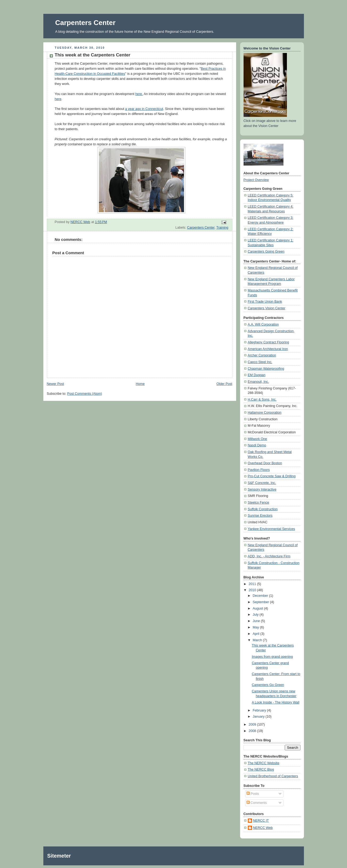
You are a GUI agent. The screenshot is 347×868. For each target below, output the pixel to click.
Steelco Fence (259, 503)
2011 (253, 584)
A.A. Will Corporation (263, 324)
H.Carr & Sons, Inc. (262, 400)
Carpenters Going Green (266, 252)
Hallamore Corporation (265, 413)
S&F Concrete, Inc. (262, 483)
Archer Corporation (262, 355)
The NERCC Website (264, 763)
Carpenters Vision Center (267, 308)
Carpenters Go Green (268, 685)
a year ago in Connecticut (144, 109)
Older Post (224, 384)
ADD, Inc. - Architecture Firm (269, 556)
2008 (253, 731)
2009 (253, 725)
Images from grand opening (272, 657)
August (258, 608)
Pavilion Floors (259, 470)
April (256, 634)
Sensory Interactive (262, 489)
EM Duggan (257, 375)
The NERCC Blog (261, 770)
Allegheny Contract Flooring (269, 342)
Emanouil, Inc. (258, 382)
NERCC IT (261, 821)
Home (140, 384)
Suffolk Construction (263, 509)
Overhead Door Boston (265, 463)
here (58, 99)
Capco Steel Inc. (260, 362)
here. (139, 94)
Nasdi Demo (257, 445)
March (258, 640)
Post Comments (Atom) (85, 394)
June (257, 621)
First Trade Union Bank (265, 302)
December (261, 596)
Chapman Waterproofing (266, 369)
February (260, 710)
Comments (257, 803)
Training (222, 228)
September (261, 602)
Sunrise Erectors (260, 516)
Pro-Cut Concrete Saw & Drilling (272, 476)
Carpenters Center (85, 23)
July (256, 615)
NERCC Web (263, 828)
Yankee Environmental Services (271, 529)
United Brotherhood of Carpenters (273, 776)
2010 (253, 590)
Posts (253, 794)
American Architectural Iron (268, 349)
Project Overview (256, 180)
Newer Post (55, 384)
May (256, 627)
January (259, 717)
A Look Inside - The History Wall (276, 702)
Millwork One (258, 439)
